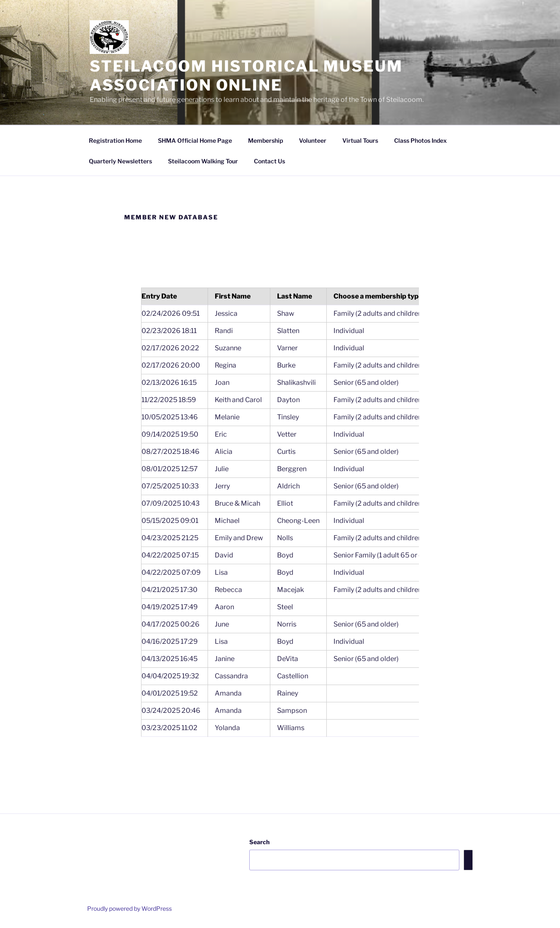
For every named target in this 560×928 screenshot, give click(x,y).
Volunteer (313, 140)
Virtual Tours (360, 140)
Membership (265, 140)
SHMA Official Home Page (195, 140)
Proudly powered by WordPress (129, 908)
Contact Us (269, 161)
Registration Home (115, 140)
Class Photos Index (420, 140)
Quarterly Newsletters (120, 161)
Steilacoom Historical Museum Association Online (246, 76)
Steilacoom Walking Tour (203, 161)
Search (259, 842)
